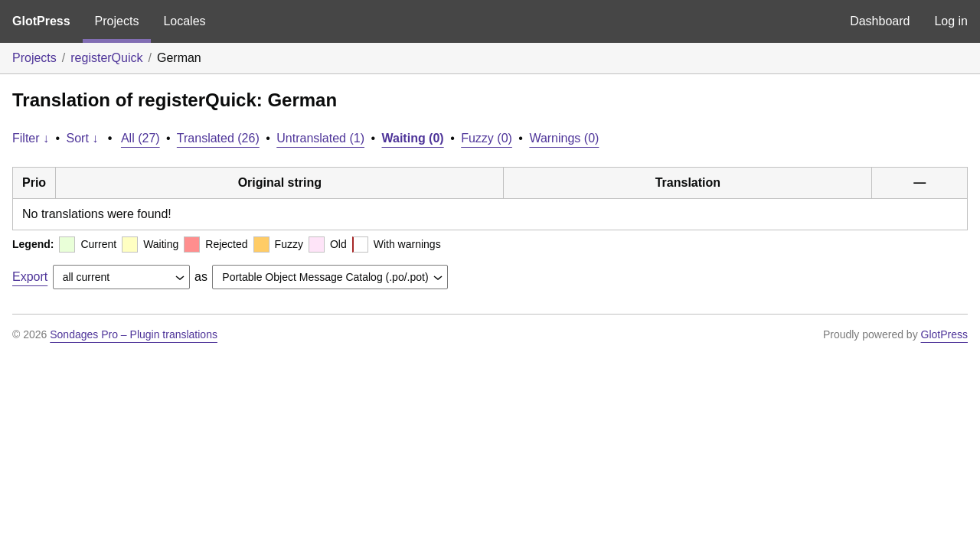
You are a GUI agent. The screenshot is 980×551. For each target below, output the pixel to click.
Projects (117, 21)
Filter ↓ (31, 138)
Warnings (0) (564, 138)
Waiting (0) (413, 138)
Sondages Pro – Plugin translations (134, 334)
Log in (951, 21)
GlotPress (41, 21)
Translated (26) (218, 138)
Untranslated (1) (320, 138)
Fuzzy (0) (487, 138)
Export (30, 277)
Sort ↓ (83, 138)
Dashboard (880, 21)
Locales (184, 21)
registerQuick (106, 58)
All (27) (140, 138)
